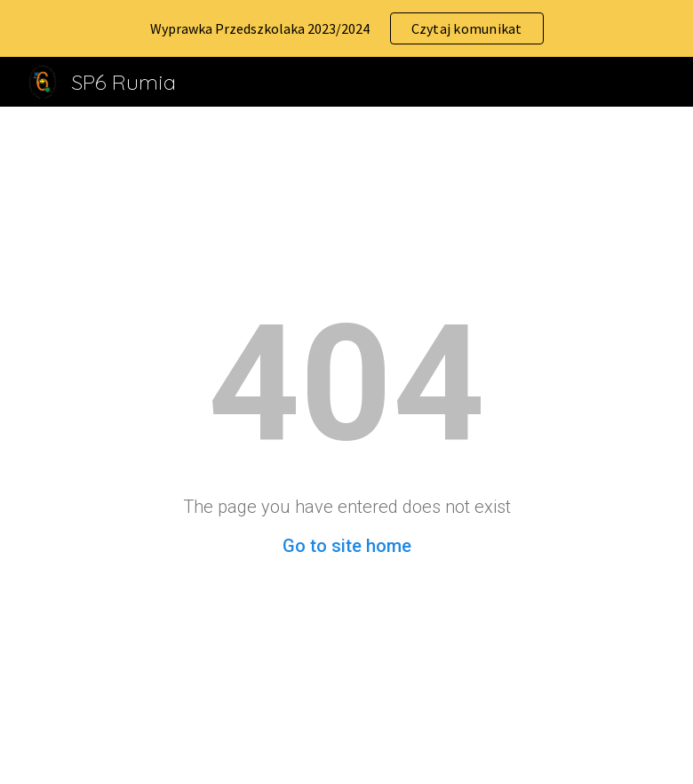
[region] (346, 28)
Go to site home (347, 546)
